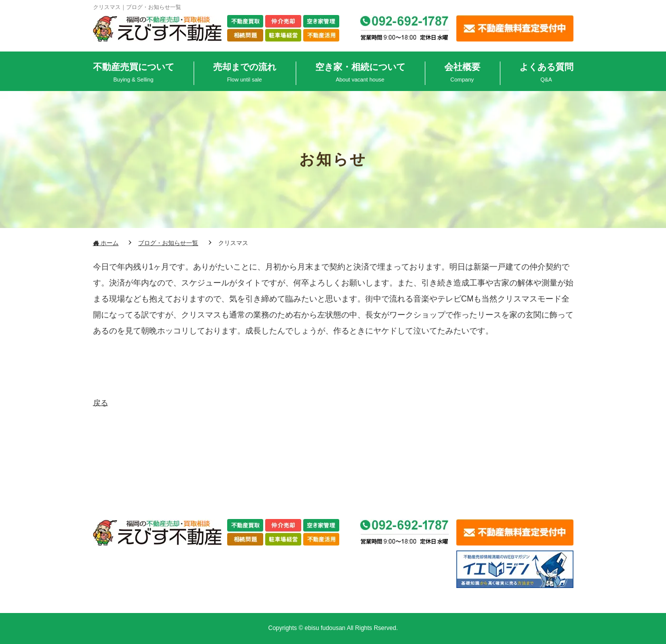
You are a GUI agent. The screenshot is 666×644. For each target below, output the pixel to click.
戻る (101, 402)
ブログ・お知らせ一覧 (168, 243)
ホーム (106, 243)
